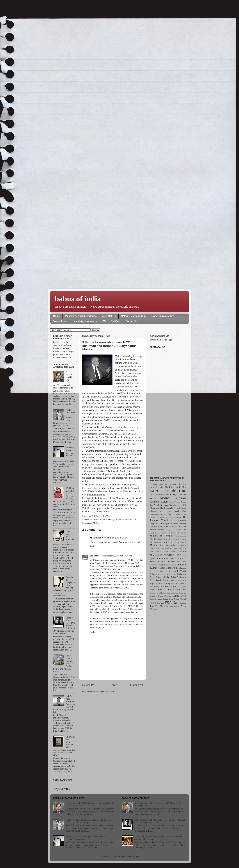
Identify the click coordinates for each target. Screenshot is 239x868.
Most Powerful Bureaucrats (81, 316)
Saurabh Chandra (166, 590)
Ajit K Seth (157, 487)
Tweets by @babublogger (161, 340)
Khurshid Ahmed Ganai (159, 539)
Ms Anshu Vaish (176, 548)
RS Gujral (171, 574)
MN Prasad (168, 542)
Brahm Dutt (170, 514)
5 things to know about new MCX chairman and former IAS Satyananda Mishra (109, 346)
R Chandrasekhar (157, 571)
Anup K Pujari (171, 494)
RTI (137, 520)
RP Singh (162, 574)
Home (57, 316)
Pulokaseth (181, 568)
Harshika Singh (164, 530)
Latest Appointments (85, 321)
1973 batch (94, 520)
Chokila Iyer (181, 514)
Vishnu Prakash (174, 606)
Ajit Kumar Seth (173, 487)
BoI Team (94, 556)
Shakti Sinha (181, 590)
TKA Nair (172, 602)
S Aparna (158, 584)
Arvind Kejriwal (173, 498)
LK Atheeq (172, 539)
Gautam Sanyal (171, 527)
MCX (131, 520)
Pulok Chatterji (167, 568)
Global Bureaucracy (162, 316)
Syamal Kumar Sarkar (159, 599)
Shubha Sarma (172, 593)
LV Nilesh (182, 539)
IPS (104, 321)
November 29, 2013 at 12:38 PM (118, 556)
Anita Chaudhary (156, 495)
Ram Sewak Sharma (160, 580)
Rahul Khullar (163, 577)
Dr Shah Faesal (178, 520)
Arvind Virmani (175, 502)
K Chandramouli (180, 536)
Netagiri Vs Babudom (133, 316)
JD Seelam (181, 533)
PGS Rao (181, 562)
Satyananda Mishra (91, 523)
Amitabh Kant (175, 491)
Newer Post (89, 685)
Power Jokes (60, 321)
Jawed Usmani (167, 536)
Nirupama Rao (171, 555)
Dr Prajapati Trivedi (168, 519)
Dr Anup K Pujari (173, 517)
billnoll (118, 857)
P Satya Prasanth (166, 562)
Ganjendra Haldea (157, 527)
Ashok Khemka (161, 505)
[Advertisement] (168, 411)
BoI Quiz (116, 321)
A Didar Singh (156, 484)
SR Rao (177, 584)
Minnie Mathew (180, 542)
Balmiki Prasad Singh (176, 508)
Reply (92, 546)
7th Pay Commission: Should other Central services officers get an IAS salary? (88, 821)
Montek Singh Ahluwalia (163, 545)
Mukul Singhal (170, 551)
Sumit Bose (179, 596)
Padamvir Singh (157, 565)
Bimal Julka (180, 511)
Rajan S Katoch (178, 577)
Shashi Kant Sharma (158, 593)
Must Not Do (109, 316)
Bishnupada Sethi (157, 514)
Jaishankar (155, 536)
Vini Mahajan (161, 606)
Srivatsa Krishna (164, 596)
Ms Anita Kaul (163, 548)
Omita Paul (175, 559)
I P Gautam (177, 530)
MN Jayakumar (156, 542)
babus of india (78, 299)
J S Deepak (162, 533)
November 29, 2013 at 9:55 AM (116, 538)
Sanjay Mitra (172, 586)
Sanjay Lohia (159, 587)
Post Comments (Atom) (105, 692)
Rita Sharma (176, 580)
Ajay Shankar (179, 484)
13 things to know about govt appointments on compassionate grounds (86, 838)
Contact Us (132, 321)
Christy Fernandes (157, 517)
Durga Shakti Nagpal (159, 524)
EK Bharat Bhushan (178, 524)
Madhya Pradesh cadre (118, 520)
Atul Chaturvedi (176, 505)
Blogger (137, 857)
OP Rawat (163, 559)
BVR (163, 508)
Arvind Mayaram (159, 502)
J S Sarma (171, 533)
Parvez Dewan (170, 565)
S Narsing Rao (168, 584)
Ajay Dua (168, 484)
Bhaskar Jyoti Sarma (161, 511)
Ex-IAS (103, 520)
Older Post (137, 685)
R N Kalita (171, 571)
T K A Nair (159, 603)
